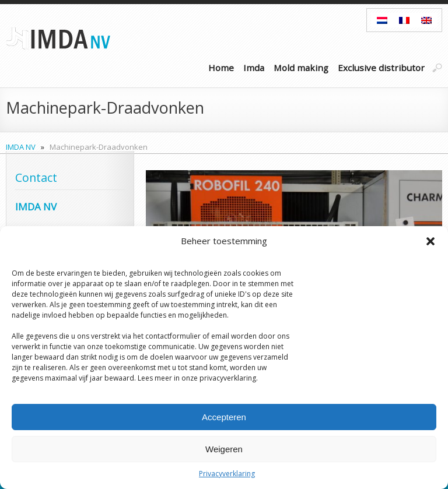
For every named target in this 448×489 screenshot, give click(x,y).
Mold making (301, 68)
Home (221, 68)
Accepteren (224, 417)
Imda (254, 68)
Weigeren (224, 449)
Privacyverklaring (227, 474)
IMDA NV (21, 147)
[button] (430, 241)
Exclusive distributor (381, 68)
